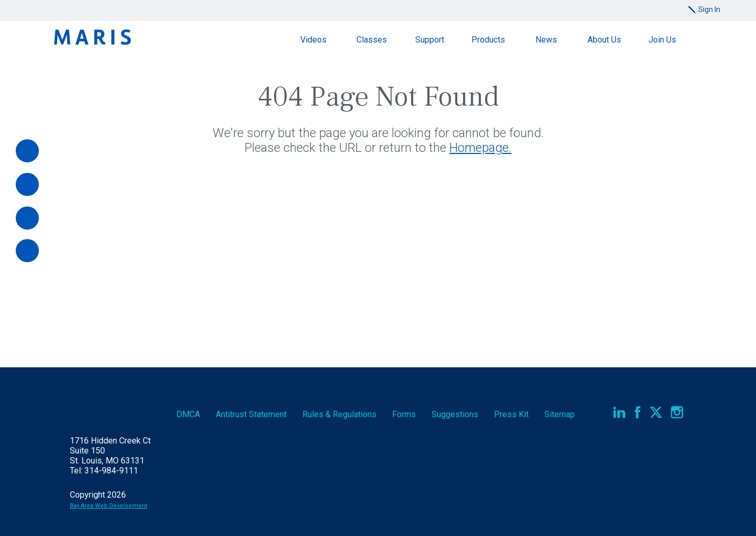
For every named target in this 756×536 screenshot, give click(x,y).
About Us (604, 40)
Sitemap (560, 414)
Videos (313, 40)
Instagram (677, 412)
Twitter (656, 412)
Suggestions (455, 414)
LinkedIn (619, 412)
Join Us (662, 40)
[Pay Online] (27, 151)
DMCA (188, 414)
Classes (372, 40)
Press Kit (511, 414)
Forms (404, 414)
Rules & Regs (339, 414)
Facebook (638, 412)
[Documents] (27, 218)
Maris (92, 37)
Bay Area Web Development (108, 506)
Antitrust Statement (251, 414)
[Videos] (27, 184)
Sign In (709, 9)
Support (430, 40)
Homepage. (480, 148)
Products (488, 40)
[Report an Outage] (27, 251)
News (546, 40)
